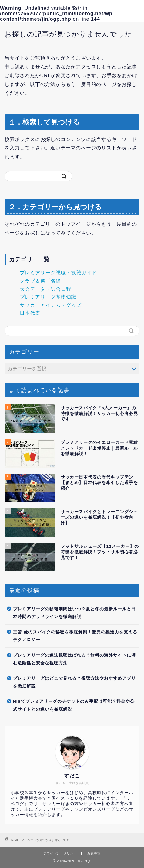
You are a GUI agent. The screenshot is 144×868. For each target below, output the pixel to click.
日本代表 (30, 313)
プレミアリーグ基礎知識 (48, 297)
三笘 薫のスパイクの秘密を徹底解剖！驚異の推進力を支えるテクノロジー (75, 636)
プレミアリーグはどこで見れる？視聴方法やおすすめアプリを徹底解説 (74, 682)
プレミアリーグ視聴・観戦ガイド (58, 273)
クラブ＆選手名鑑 (40, 281)
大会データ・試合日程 (45, 289)
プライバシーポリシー (60, 853)
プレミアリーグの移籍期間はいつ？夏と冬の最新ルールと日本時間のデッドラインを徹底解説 (74, 613)
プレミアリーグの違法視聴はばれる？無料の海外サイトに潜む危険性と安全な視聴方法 (74, 659)
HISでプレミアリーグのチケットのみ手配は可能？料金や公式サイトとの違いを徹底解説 (74, 705)
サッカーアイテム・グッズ (51, 305)
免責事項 (94, 853)
